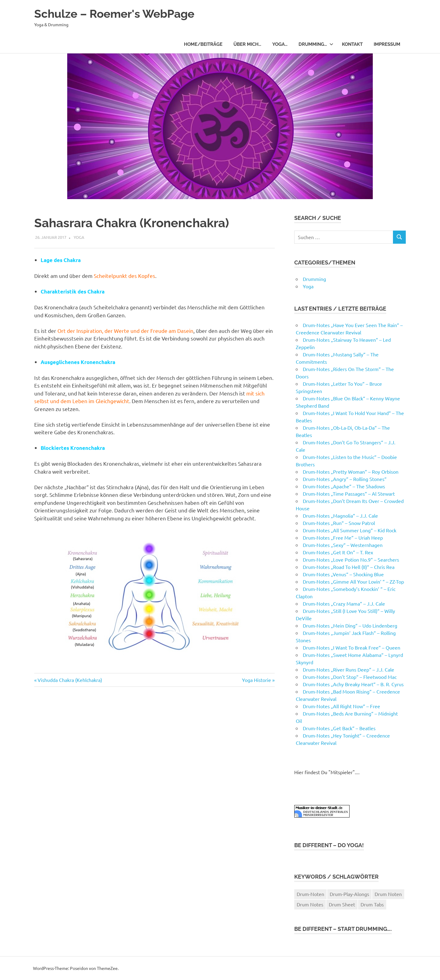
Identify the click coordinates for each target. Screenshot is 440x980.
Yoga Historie (257, 680)
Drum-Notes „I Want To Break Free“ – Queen (352, 647)
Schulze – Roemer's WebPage (117, 14)
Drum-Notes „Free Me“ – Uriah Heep (343, 537)
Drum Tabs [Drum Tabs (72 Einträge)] (372, 904)
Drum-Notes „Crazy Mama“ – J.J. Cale (344, 603)
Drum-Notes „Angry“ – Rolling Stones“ (345, 479)
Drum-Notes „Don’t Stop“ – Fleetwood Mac (350, 677)
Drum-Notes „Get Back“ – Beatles (339, 728)
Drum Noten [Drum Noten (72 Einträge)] (388, 894)
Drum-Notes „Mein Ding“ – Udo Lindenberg (350, 625)
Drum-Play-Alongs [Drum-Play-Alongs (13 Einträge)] (349, 894)
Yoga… (280, 44)
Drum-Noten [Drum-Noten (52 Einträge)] (310, 894)
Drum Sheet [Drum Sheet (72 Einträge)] (342, 904)
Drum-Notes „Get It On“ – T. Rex (338, 552)
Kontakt (352, 44)
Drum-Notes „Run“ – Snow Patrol (339, 523)
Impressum (387, 44)
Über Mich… (247, 44)
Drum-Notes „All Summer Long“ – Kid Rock (350, 530)
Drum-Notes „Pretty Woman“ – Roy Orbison (351, 472)
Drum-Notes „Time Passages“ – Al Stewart (349, 494)
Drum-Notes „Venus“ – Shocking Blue (343, 574)
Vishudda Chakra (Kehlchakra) (70, 680)
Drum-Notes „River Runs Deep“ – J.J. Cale (348, 669)
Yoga (79, 237)
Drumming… (316, 44)
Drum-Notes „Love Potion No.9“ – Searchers (351, 559)
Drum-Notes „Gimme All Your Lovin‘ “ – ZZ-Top (353, 581)
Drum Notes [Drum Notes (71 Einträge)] (310, 904)
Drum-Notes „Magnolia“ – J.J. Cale (340, 516)
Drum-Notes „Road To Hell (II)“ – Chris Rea (349, 567)
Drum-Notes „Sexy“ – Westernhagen (343, 545)
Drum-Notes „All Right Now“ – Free (341, 706)
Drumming (314, 279)
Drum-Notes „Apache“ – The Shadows (344, 486)
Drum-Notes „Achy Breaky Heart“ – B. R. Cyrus (353, 684)
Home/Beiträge (203, 44)
